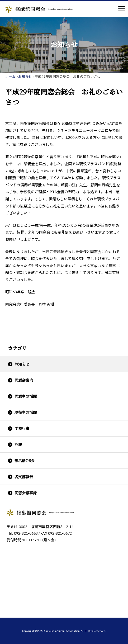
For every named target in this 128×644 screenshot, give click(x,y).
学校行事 (22, 428)
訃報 (18, 444)
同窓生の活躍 (26, 396)
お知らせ (22, 364)
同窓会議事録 (26, 493)
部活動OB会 (25, 461)
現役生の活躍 (26, 412)
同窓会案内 (24, 380)
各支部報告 (24, 477)
